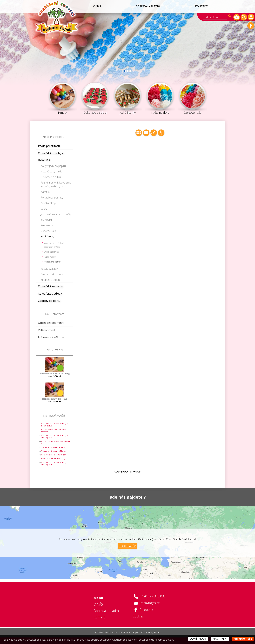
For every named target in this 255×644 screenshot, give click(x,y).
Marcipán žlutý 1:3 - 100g (55, 399)
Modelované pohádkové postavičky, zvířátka (54, 245)
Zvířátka (45, 192)
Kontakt (201, 6)
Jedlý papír (46, 220)
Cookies (138, 616)
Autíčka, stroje (49, 203)
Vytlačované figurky (52, 262)
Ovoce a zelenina (51, 252)
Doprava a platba (148, 6)
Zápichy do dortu (49, 301)
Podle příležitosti (49, 146)
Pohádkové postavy (52, 198)
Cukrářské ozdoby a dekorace (51, 156)
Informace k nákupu (51, 337)
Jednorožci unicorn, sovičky (56, 214)
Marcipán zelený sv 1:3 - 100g (55, 374)
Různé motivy (50, 257)
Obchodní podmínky (51, 323)
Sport (44, 209)
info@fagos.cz (150, 603)
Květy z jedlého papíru (53, 166)
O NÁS (96, 6)
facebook (146, 610)
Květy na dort (48, 225)
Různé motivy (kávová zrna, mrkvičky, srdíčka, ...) (56, 184)
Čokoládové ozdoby (52, 274)
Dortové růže (48, 231)
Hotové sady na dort (52, 171)
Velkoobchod (46, 330)
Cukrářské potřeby (50, 294)
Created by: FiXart (151, 633)
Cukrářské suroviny (50, 286)
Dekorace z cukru (51, 177)
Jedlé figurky (47, 236)
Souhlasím (127, 546)
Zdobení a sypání (50, 280)
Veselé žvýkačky (49, 269)
